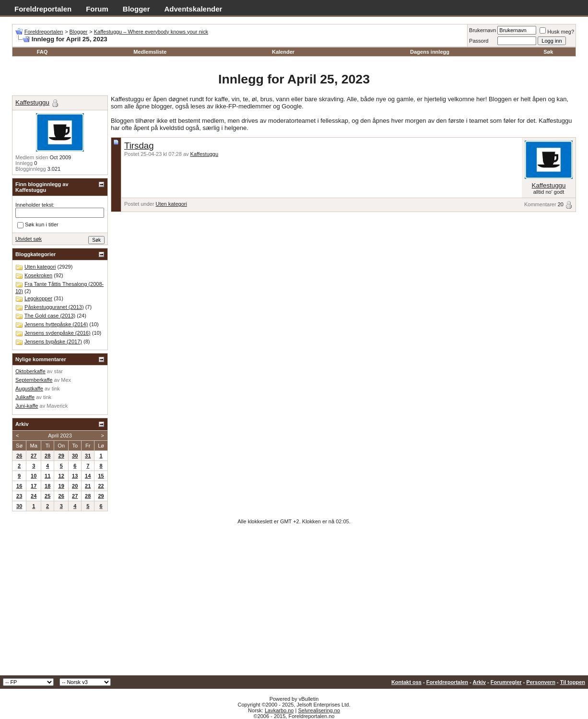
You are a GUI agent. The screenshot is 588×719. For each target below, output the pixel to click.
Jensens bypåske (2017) (53, 342)
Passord (479, 41)
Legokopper (38, 298)
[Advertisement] (294, 603)
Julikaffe (25, 397)
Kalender (283, 52)
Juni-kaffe (27, 406)
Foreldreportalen (43, 9)
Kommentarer (540, 204)
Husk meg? (557, 32)
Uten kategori (171, 204)
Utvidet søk (29, 239)
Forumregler (506, 682)
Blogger (136, 9)
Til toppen (573, 682)
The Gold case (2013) (50, 316)
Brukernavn (482, 30)
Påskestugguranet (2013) (54, 307)
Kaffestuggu (205, 154)
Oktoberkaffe (30, 371)
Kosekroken (38, 275)
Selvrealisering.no (319, 710)
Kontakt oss (406, 682)
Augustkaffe (29, 389)
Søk (548, 52)
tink (56, 389)
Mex (66, 380)
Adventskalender (194, 9)
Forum (97, 9)
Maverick (57, 406)
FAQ (42, 52)
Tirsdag (139, 146)
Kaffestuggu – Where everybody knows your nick (151, 32)
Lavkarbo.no (279, 710)
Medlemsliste (150, 52)
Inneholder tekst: (35, 205)
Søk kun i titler (38, 225)
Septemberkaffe (34, 380)
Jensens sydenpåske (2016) (58, 333)
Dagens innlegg (430, 52)
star (59, 371)
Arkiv (479, 682)
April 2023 (60, 436)
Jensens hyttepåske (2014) (56, 324)
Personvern (541, 682)
